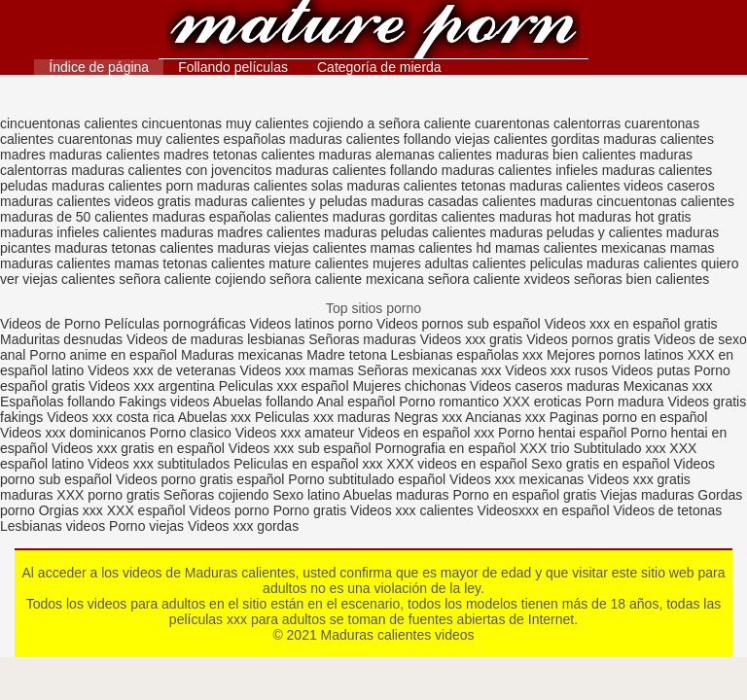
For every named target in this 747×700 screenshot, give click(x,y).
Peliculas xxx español (284, 386)
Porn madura (625, 402)
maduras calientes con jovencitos (171, 170)
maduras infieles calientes (78, 232)
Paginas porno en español (629, 417)
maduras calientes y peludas (281, 201)
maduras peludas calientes (405, 232)
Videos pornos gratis (588, 339)
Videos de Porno (50, 324)
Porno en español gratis (524, 495)
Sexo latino (306, 495)
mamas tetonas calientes (190, 263)
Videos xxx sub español (302, 448)
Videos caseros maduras (545, 386)
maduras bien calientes (566, 155)
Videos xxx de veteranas (161, 370)
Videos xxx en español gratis (631, 324)
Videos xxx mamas (296, 370)
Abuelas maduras (398, 495)
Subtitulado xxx (621, 448)
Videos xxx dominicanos (75, 433)
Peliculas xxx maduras (324, 417)
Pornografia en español (448, 448)
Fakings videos (164, 402)
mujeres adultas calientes (449, 263)
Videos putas (651, 370)
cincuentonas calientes (69, 123)
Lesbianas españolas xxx (467, 355)
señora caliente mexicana (347, 279)
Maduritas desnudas (61, 339)
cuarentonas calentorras (548, 123)
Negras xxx (429, 417)
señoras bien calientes (641, 279)
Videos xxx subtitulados (159, 464)
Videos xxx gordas (243, 526)
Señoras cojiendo (216, 495)
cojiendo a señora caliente (391, 123)
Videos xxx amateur (295, 433)
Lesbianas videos (54, 526)
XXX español (148, 510)
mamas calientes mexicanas (581, 248)
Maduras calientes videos (373, 32)
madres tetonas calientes (239, 155)
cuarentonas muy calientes (139, 139)
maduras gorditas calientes (414, 217)
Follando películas (233, 67)
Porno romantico (449, 402)
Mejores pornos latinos (615, 355)
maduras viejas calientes (291, 248)
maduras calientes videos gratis (95, 201)
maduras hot (537, 217)
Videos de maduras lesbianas (217, 339)
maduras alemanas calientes (406, 155)
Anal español (356, 402)
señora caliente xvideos (499, 279)
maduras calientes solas (269, 186)
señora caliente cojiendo (192, 279)
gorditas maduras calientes (633, 139)
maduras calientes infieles (520, 170)
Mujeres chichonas (409, 386)
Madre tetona (347, 355)
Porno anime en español (103, 355)
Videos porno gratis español (202, 479)
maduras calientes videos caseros (612, 186)
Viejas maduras (647, 495)
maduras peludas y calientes (576, 232)
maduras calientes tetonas (426, 186)
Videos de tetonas (667, 510)
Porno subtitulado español (369, 479)
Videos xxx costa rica (110, 417)
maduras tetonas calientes (134, 248)
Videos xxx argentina (154, 386)
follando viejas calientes (476, 139)
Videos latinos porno (312, 324)
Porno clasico (191, 433)
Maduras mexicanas (242, 355)
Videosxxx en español (544, 510)
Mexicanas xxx (668, 386)
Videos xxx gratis (472, 339)
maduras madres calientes (240, 232)
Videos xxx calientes (412, 510)
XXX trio (544, 448)
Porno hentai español (564, 433)
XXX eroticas (542, 402)
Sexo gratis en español (602, 464)
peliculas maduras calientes (614, 263)
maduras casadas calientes (453, 201)
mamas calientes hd (431, 248)
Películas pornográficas (175, 324)
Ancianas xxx (505, 417)
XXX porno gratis (110, 495)
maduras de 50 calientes (74, 217)
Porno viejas (146, 526)
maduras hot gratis (635, 217)
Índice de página (99, 67)
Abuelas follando (264, 402)
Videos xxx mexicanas (516, 479)
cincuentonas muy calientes (226, 123)
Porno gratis (312, 510)
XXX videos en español (459, 464)
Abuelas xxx (214, 417)
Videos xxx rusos (556, 370)
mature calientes (319, 263)
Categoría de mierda (379, 67)
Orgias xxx (73, 510)
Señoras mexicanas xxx (432, 370)
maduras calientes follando (356, 170)
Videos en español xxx (428, 433)
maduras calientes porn (123, 186)
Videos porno (230, 510)
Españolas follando (57, 402)
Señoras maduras (362, 339)
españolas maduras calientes (312, 139)
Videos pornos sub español (459, 324)
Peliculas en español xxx (310, 464)
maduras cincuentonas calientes (637, 201)
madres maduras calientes (80, 155)
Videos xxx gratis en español (140, 448)
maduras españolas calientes (240, 217)
